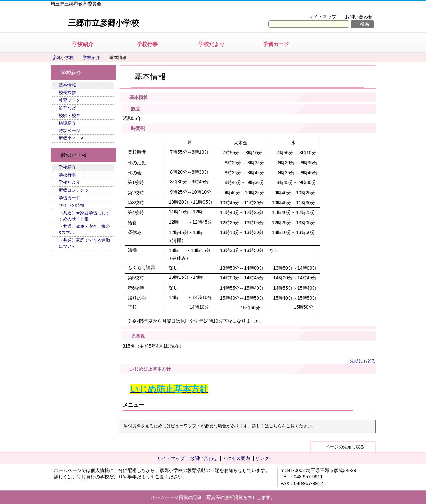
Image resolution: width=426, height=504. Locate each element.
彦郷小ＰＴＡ (72, 138)
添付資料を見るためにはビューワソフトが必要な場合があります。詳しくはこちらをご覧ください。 (220, 426)
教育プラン (69, 100)
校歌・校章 (69, 116)
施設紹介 (67, 123)
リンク (262, 458)
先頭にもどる (363, 361)
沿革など (67, 108)
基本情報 (67, 85)
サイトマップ (323, 17)
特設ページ (69, 131)
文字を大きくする (310, 9)
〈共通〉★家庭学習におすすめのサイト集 (84, 216)
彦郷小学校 (63, 57)
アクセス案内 (236, 458)
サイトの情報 (72, 205)
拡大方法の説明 (354, 9)
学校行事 (147, 44)
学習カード (276, 44)
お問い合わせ (359, 17)
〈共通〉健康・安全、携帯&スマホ (84, 229)
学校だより (212, 44)
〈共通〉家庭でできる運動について (84, 243)
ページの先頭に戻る (345, 447)
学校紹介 (83, 44)
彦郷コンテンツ (74, 190)
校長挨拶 (67, 93)
